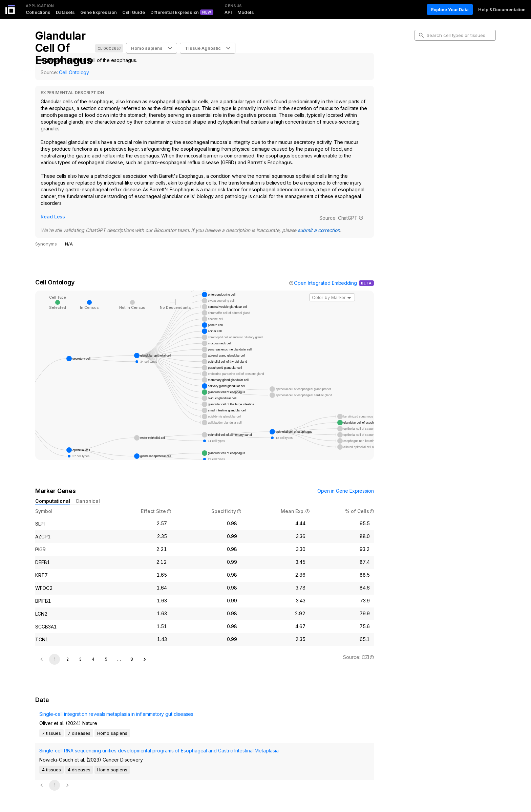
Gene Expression (99, 12)
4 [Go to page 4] (93, 651)
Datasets (65, 12)
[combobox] (332, 289)
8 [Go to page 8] (132, 651)
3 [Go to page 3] (80, 651)
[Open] (349, 290)
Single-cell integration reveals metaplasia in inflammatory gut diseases (98, 720)
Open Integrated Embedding (325, 275)
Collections (38, 12)
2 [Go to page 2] (68, 651)
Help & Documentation (502, 9)
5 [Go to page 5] (106, 651)
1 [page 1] (55, 651)
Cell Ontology (74, 72)
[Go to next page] (145, 651)
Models (246, 12)
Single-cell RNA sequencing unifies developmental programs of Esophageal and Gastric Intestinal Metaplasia (98, 746)
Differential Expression (175, 12)
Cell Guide (134, 12)
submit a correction (216, 222)
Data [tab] (425, 98)
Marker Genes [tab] (435, 87)
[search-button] (421, 35)
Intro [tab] (425, 66)
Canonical (88, 493)
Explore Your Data (450, 9)
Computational (53, 493)
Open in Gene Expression (346, 483)
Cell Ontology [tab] (434, 77)
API (228, 12)
